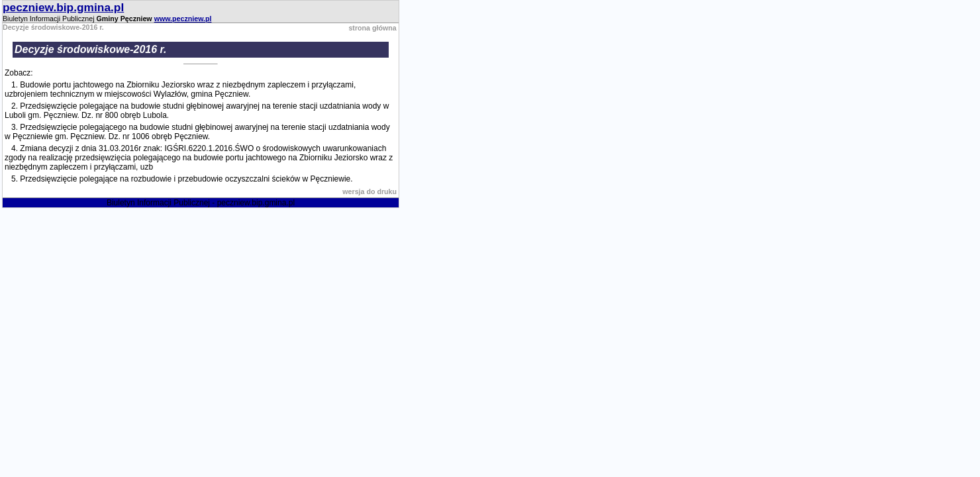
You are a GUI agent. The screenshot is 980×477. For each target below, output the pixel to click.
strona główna (372, 28)
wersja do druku (369, 191)
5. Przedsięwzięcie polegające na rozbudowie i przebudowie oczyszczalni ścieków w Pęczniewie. (182, 179)
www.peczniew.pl (183, 19)
